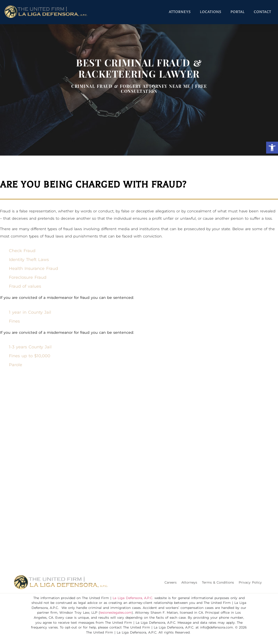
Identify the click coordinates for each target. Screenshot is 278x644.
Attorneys (180, 12)
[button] (272, 148)
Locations (211, 12)
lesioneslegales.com (116, 613)
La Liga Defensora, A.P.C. (133, 598)
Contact (262, 12)
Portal (238, 12)
